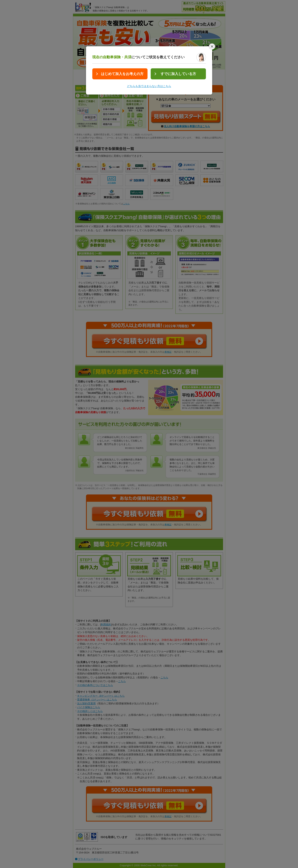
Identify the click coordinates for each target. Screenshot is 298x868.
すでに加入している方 (178, 74)
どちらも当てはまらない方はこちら (149, 86)
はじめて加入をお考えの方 (122, 74)
